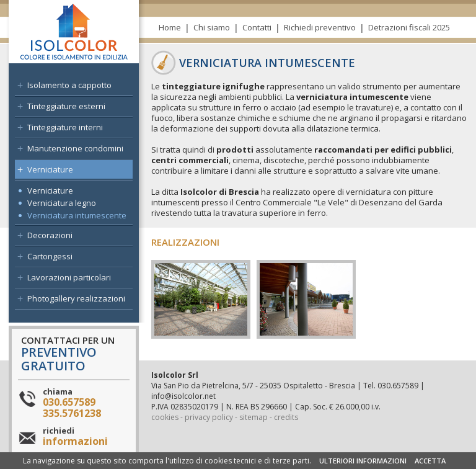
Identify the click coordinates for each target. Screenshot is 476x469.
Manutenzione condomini (75, 148)
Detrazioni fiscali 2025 (409, 27)
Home (170, 27)
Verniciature (50, 169)
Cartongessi (50, 256)
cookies (165, 417)
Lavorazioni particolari (69, 277)
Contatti (257, 27)
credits (286, 417)
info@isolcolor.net (183, 396)
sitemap (253, 417)
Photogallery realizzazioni (76, 298)
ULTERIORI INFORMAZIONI (363, 461)
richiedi (75, 436)
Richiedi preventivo (320, 27)
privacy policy (209, 417)
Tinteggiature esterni (66, 106)
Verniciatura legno (62, 203)
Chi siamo (212, 27)
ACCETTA (430, 461)
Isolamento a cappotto (69, 85)
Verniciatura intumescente (77, 215)
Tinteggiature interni (65, 127)
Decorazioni (50, 235)
